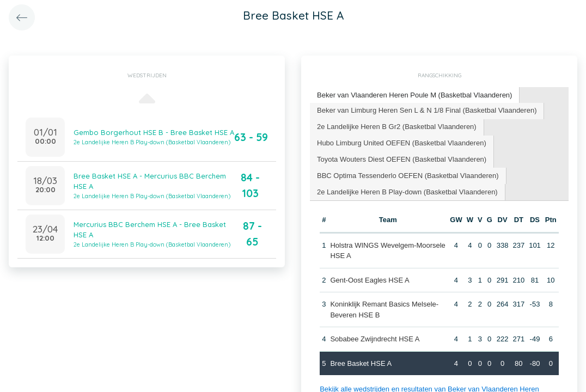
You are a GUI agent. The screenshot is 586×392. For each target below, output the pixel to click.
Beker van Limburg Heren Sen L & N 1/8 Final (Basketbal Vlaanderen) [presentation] (427, 110)
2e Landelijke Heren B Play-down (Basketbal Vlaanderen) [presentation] (407, 192)
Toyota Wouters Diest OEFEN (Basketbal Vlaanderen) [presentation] (402, 159)
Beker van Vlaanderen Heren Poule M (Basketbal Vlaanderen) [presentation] (414, 95)
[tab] (415, 96)
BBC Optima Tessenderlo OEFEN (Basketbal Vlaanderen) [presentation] (408, 176)
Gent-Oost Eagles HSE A (370, 280)
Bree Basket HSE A (361, 363)
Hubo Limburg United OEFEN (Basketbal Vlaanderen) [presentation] (402, 143)
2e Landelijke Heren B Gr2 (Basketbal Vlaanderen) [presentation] (397, 127)
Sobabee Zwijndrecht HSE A (375, 339)
